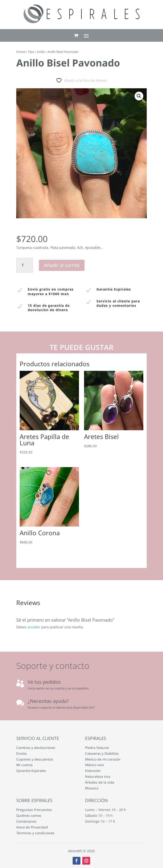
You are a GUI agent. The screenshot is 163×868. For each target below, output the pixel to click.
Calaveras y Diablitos (102, 753)
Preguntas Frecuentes (34, 810)
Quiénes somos (29, 815)
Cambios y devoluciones (36, 748)
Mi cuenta (24, 765)
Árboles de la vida (100, 782)
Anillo (41, 52)
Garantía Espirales (31, 771)
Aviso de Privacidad (32, 827)
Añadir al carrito (62, 265)
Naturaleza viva (98, 776)
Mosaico (92, 788)
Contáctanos (26, 821)
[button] (139, 96)
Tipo (31, 52)
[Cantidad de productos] (25, 265)
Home (21, 52)
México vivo (94, 765)
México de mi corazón (103, 759)
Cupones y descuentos (35, 759)
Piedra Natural (97, 748)
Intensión (93, 771)
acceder (34, 627)
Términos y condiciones (35, 833)
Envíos (21, 753)
